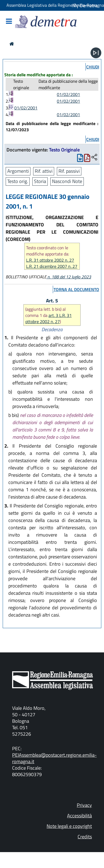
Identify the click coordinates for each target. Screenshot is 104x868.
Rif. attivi (44, 171)
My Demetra (85, 6)
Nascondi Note (67, 181)
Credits (85, 837)
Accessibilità (79, 816)
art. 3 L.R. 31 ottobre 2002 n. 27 (48, 318)
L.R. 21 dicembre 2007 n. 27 (52, 266)
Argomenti (18, 171)
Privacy (84, 805)
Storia (40, 181)
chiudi (93, 67)
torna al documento (76, 289)
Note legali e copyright (69, 826)
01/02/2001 (68, 94)
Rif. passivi (69, 171)
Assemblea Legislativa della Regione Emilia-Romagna (55, 5)
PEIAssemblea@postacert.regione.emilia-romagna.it (54, 758)
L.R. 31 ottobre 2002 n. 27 (50, 260)
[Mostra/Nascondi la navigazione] (9, 22)
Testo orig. (18, 181)
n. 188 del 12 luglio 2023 (69, 277)
